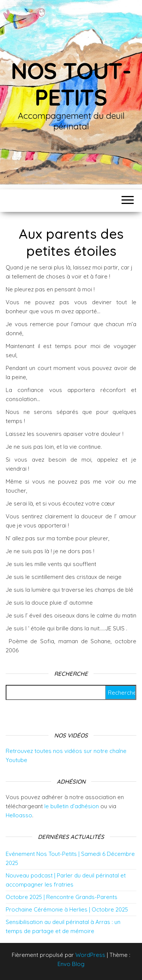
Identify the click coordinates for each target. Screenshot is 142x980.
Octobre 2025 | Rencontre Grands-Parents (62, 897)
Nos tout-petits (71, 84)
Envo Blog (71, 964)
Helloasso (19, 815)
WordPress (90, 955)
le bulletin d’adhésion (72, 806)
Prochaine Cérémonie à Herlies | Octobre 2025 (67, 909)
